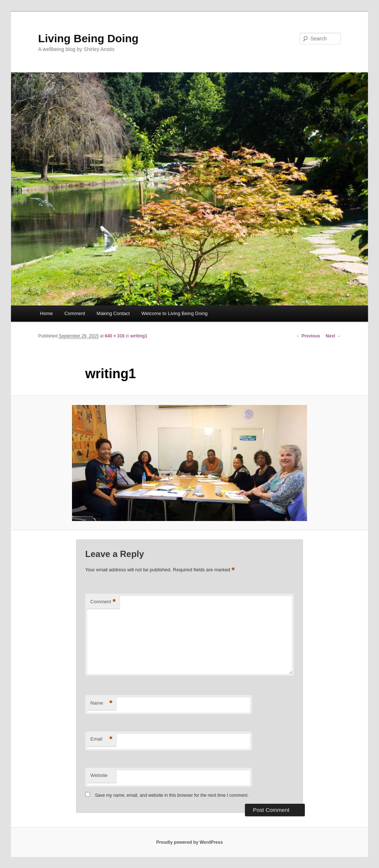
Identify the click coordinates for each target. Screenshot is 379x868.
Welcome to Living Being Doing (174, 313)
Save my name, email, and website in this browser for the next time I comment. (172, 795)
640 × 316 (115, 336)
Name (101, 703)
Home (46, 313)
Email (101, 739)
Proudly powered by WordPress (189, 842)
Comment (75, 313)
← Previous (308, 336)
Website (99, 775)
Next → (333, 336)
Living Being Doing (88, 38)
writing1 (139, 336)
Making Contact (113, 313)
